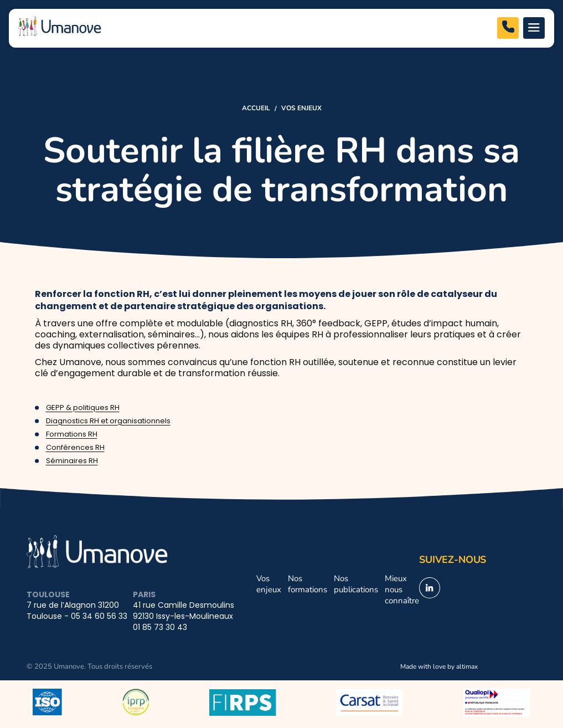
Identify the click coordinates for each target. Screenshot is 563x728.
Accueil (256, 107)
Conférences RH (75, 448)
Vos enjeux (301, 107)
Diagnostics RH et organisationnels (108, 421)
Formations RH (72, 435)
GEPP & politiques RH (83, 408)
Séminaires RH (72, 461)
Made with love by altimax (439, 666)
